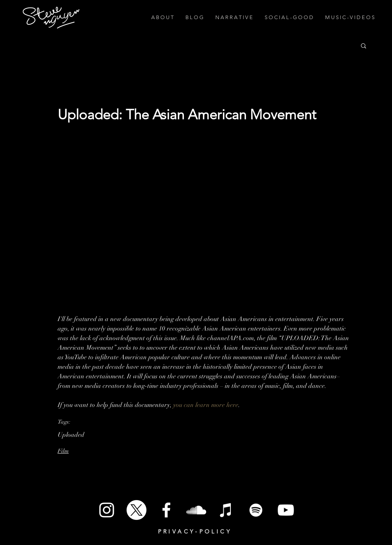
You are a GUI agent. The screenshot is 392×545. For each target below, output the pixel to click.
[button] (364, 45)
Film (63, 451)
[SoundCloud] (196, 510)
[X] (137, 510)
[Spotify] (256, 510)
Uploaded (71, 435)
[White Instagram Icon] (107, 510)
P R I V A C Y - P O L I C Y (194, 531)
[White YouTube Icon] (286, 510)
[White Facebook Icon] (166, 510)
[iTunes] (226, 510)
